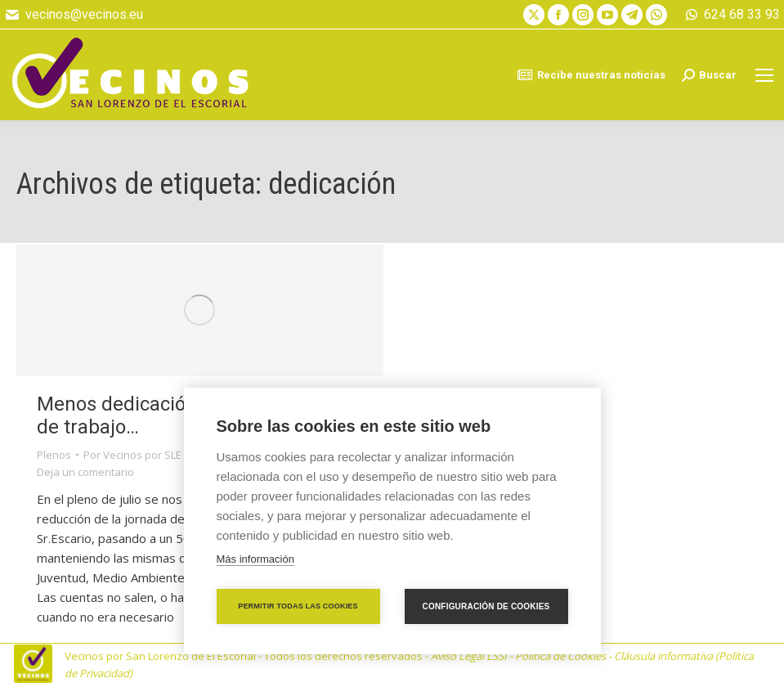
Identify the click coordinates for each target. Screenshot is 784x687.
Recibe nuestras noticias (591, 75)
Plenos (54, 455)
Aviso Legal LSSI (469, 656)
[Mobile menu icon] (764, 75)
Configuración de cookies (486, 606)
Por (132, 455)
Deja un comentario (85, 472)
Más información (255, 559)
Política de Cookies (560, 656)
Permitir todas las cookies (298, 606)
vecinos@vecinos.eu (74, 15)
